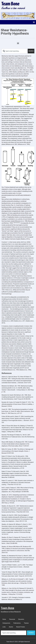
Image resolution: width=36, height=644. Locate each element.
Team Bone (7, 608)
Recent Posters (21, 627)
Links (4, 627)
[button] (34, 22)
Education (21, 619)
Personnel (12, 619)
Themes (26, 623)
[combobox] (14, 51)
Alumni (11, 627)
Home (4, 619)
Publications (17, 623)
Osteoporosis (6, 623)
